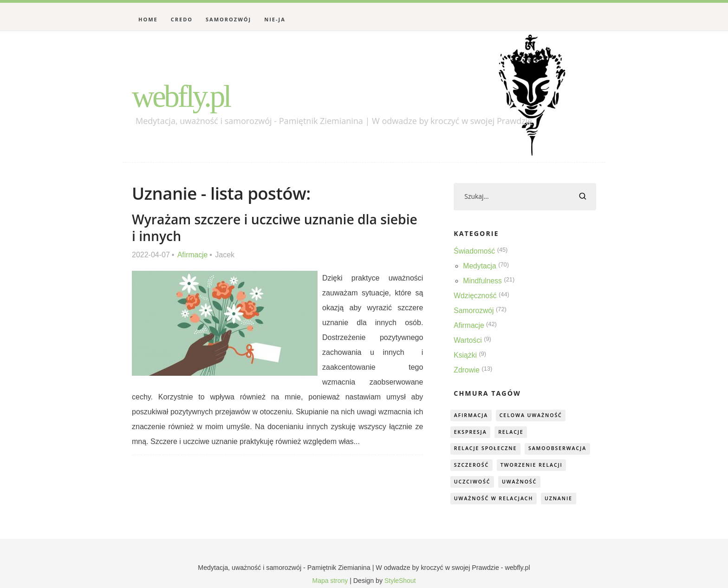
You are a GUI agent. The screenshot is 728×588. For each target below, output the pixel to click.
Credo (182, 19)
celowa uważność (534, 415)
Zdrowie (467, 370)
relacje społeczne (487, 449)
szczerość (472, 466)
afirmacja (472, 415)
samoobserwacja (562, 449)
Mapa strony (330, 581)
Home (148, 19)
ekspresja (471, 432)
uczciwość (473, 482)
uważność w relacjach (495, 499)
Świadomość (475, 252)
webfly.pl (185, 96)
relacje (514, 432)
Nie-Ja (275, 19)
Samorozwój (228, 19)
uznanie (563, 499)
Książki (465, 356)
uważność (522, 482)
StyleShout (400, 581)
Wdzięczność (475, 296)
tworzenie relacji (535, 466)
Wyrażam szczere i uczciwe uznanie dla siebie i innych (257, 227)
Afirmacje (193, 254)
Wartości (468, 341)
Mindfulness (483, 281)
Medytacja (480, 266)
